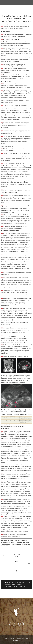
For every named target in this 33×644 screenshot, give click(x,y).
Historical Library (24, 639)
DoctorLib (6, 639)
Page (16, 555)
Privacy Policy (16, 640)
